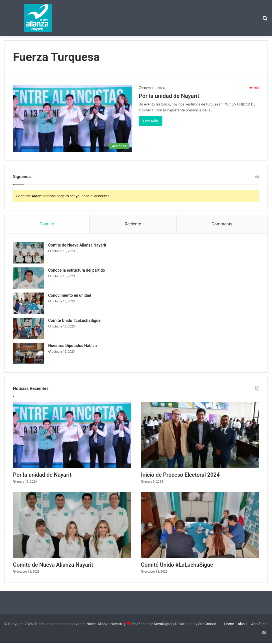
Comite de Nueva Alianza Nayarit (77, 245)
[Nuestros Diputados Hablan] (29, 353)
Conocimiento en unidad (70, 295)
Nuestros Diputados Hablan (73, 346)
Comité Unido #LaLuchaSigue (74, 320)
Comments (222, 224)
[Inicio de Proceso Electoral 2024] (200, 435)
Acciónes (259, 625)
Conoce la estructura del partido (77, 270)
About (243, 625)
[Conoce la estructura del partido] (29, 278)
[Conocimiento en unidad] (29, 303)
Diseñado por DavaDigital (152, 625)
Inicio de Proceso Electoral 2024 (182, 475)
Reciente (133, 224)
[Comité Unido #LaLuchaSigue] (29, 328)
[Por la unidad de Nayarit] (72, 119)
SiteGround (207, 625)
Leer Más (151, 121)
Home (229, 625)
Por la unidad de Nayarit (169, 96)
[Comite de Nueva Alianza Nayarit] (29, 253)
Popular (47, 224)
